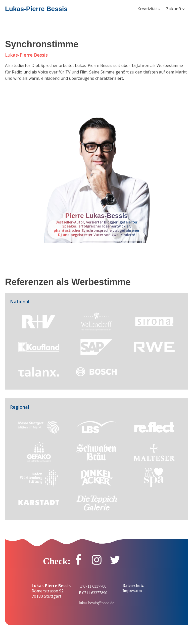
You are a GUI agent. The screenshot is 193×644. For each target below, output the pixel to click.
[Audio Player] (96, 101)
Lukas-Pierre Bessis (36, 9)
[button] (149, 9)
